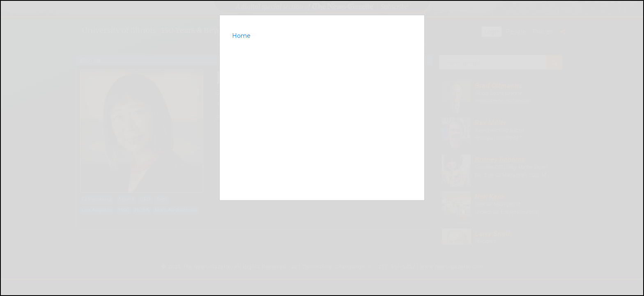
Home (241, 36)
